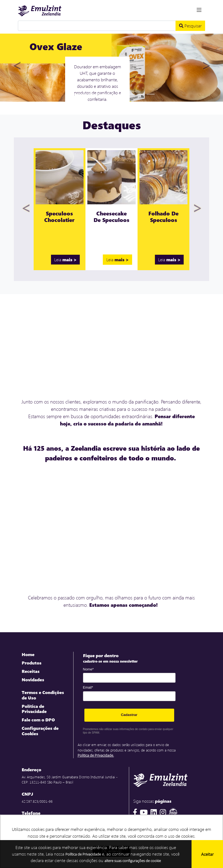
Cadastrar (129, 715)
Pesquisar (190, 26)
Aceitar (207, 854)
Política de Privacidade (83, 854)
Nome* (88, 669)
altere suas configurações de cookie (133, 861)
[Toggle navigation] (199, 10)
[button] (17, 67)
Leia (65, 259)
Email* (88, 687)
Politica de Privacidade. (96, 755)
